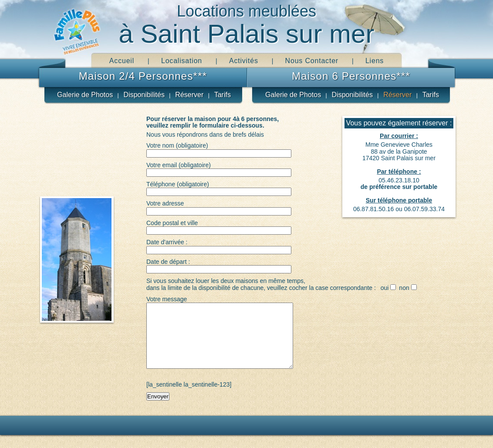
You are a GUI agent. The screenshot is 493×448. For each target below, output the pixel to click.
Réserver (189, 95)
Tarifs (223, 95)
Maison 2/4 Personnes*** (143, 76)
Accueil (122, 61)
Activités (244, 61)
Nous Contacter (312, 61)
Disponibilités (144, 95)
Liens (375, 61)
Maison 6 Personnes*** (351, 76)
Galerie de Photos (85, 95)
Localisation (182, 61)
